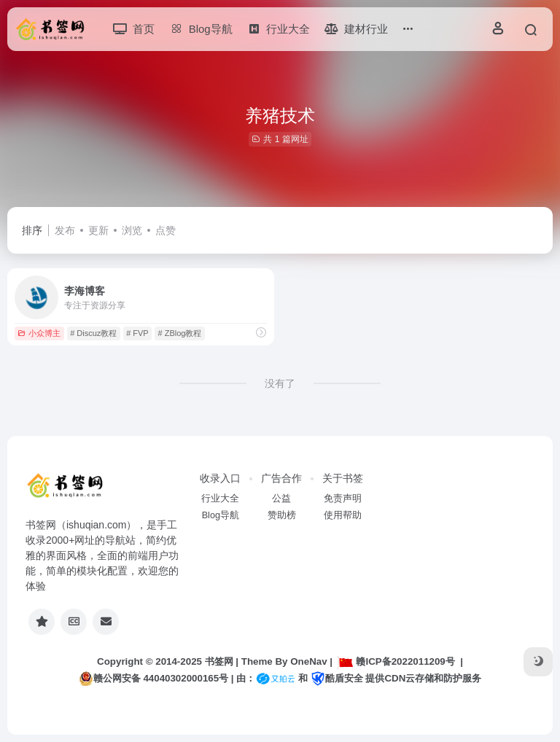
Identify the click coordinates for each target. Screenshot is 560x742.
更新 (98, 230)
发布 (65, 230)
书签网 (219, 661)
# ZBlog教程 (180, 333)
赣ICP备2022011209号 (396, 661)
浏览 (132, 230)
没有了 (280, 383)
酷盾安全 (337, 678)
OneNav (308, 661)
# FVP (137, 333)
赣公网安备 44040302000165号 (153, 679)
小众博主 (39, 333)
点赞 (166, 230)
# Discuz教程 (93, 333)
